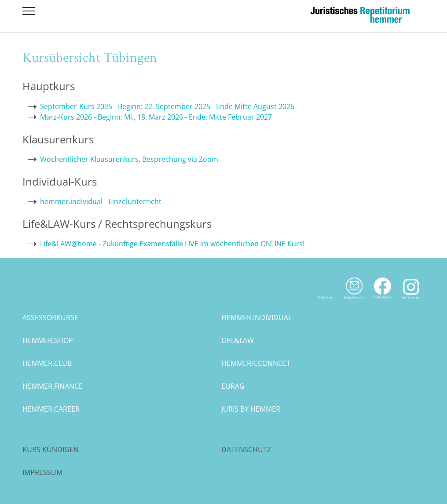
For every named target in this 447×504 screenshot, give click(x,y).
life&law (238, 340)
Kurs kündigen (51, 449)
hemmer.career (51, 409)
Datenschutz (246, 449)
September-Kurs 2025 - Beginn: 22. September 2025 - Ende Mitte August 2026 (167, 106)
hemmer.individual (256, 318)
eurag (233, 386)
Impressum (42, 472)
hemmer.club (47, 363)
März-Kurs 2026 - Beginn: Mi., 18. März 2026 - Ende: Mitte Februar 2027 (156, 117)
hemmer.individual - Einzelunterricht (101, 201)
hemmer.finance (53, 386)
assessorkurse (50, 318)
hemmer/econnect (256, 363)
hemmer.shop (48, 340)
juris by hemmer (251, 409)
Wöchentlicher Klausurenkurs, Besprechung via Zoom (129, 159)
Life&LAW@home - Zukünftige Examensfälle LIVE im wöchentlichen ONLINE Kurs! (172, 244)
